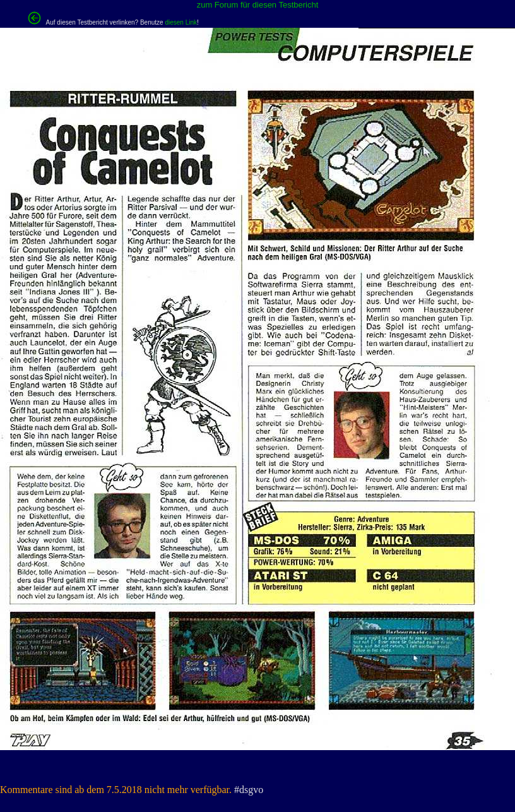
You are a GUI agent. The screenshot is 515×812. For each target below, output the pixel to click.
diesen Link (181, 22)
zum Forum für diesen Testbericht (258, 5)
